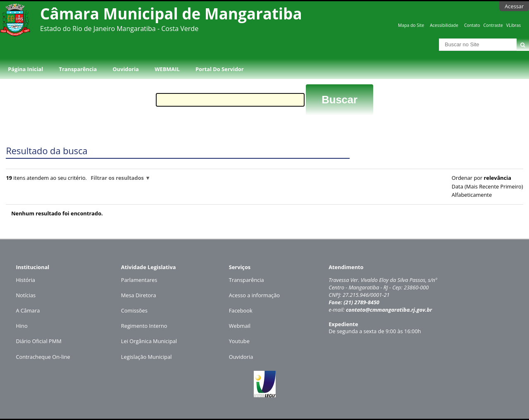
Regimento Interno (144, 326)
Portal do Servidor (219, 69)
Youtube (239, 341)
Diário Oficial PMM (38, 341)
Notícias (26, 295)
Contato (472, 25)
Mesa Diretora (139, 295)
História (25, 280)
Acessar (514, 6)
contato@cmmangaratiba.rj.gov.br (389, 310)
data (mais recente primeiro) (487, 186)
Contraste (493, 25)
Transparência (78, 69)
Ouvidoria (126, 69)
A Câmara (28, 310)
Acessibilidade (444, 25)
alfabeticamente (472, 195)
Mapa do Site (411, 25)
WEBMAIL (167, 69)
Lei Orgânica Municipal (149, 341)
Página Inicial (25, 69)
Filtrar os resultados (117, 178)
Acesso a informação (254, 295)
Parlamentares (139, 280)
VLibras (514, 25)
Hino (21, 326)
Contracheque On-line (43, 357)
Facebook (241, 310)
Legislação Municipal (147, 357)
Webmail (240, 326)
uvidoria (243, 357)
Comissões (134, 310)
